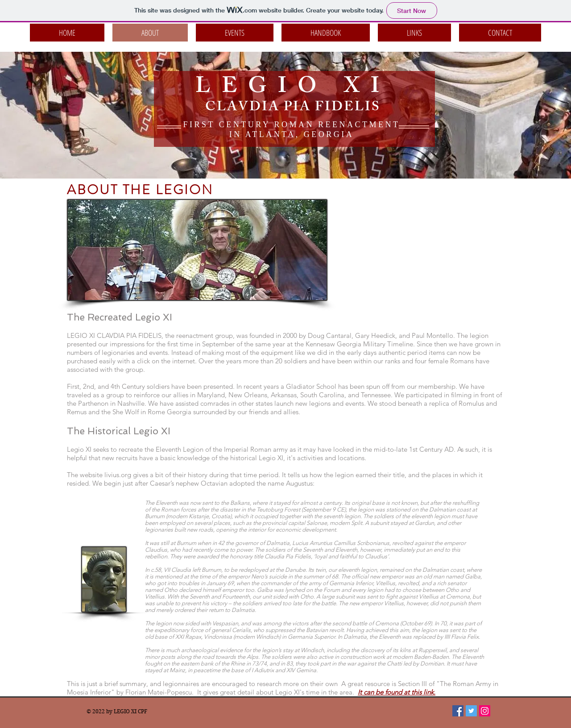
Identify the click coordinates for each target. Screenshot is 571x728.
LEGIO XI (293, 88)
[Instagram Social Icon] (485, 711)
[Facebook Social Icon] (458, 711)
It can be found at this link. (397, 692)
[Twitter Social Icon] (471, 711)
